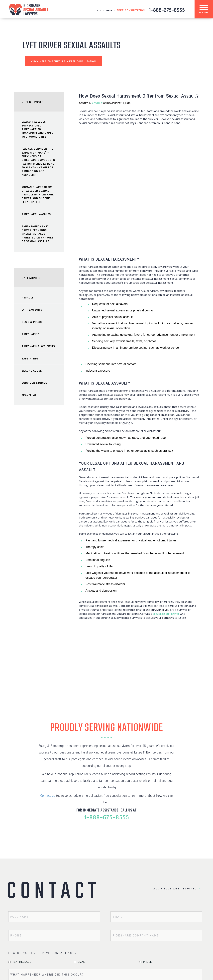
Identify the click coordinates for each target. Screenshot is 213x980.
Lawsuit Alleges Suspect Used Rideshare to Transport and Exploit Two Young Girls (39, 129)
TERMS (123, 972)
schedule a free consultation (64, 61)
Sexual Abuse (32, 371)
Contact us (48, 679)
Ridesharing (31, 334)
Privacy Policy (74, 921)
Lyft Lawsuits (32, 310)
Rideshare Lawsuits (36, 214)
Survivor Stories (34, 383)
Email (81, 846)
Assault (97, 103)
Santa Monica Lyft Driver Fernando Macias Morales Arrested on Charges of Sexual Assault (38, 234)
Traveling (29, 395)
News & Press (32, 322)
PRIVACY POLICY (105, 972)
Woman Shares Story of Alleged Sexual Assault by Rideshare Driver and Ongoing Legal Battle (38, 194)
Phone (148, 846)
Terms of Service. (105, 921)
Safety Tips (30, 358)
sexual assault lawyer (166, 498)
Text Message (22, 846)
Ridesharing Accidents (38, 346)
